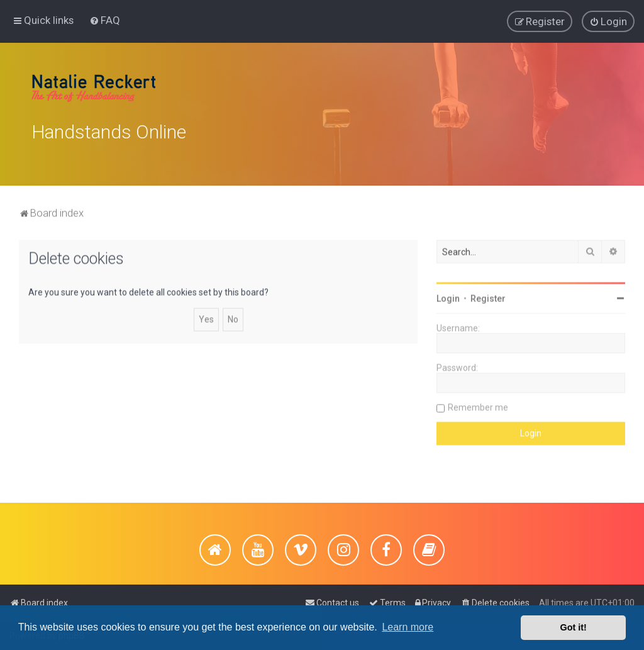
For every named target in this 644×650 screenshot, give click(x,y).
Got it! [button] (574, 627)
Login (448, 297)
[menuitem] (105, 20)
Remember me (478, 406)
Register (488, 297)
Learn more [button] (408, 627)
